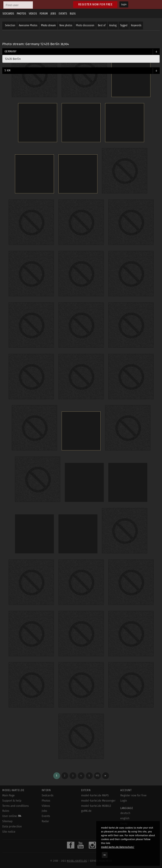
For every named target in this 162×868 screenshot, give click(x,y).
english (125, 818)
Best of (102, 25)
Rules (6, 811)
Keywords (136, 25)
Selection (10, 25)
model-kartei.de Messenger (98, 801)
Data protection (12, 827)
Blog (73, 14)
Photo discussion (85, 25)
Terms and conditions (16, 806)
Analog (113, 25)
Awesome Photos (28, 25)
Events (63, 14)
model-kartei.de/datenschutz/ (118, 847)
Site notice (9, 832)
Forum (44, 14)
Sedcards (8, 14)
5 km (7, 71)
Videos (33, 14)
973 (97, 776)
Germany (10, 51)
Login (124, 5)
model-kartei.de (77, 861)
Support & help (12, 801)
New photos (66, 25)
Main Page (8, 795)
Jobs (53, 14)
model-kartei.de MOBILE (96, 806)
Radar (45, 821)
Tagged (124, 25)
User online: (12, 816)
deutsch (125, 813)
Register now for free (95, 4)
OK (105, 855)
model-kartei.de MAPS (95, 795)
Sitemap (7, 821)
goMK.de (86, 811)
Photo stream (48, 25)
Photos (21, 14)
